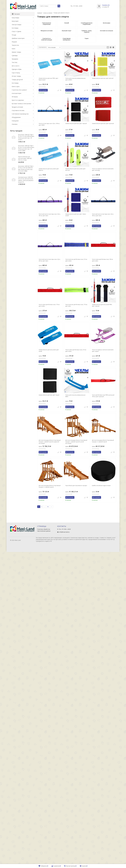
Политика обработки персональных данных (44, 530)
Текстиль (15, 62)
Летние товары (16, 76)
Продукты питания (17, 107)
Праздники (15, 59)
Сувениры (15, 56)
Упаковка (15, 124)
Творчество (15, 45)
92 (48, 507)
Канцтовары (15, 18)
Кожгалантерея (16, 93)
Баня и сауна (16, 86)
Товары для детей (17, 80)
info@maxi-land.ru (64, 532)
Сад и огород (16, 73)
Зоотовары (15, 83)
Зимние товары (16, 52)
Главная (40, 13)
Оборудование (16, 117)
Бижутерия (15, 21)
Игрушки (14, 42)
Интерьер (15, 97)
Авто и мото (16, 66)
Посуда (14, 35)
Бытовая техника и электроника (21, 104)
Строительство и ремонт (19, 90)
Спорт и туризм (48, 13)
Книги (13, 49)
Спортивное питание (18, 110)
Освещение (15, 121)
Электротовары (16, 25)
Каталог (16, 14)
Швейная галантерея (18, 38)
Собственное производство (20, 114)
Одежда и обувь (17, 69)
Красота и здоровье (18, 100)
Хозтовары (15, 28)
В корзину (43, 90)
